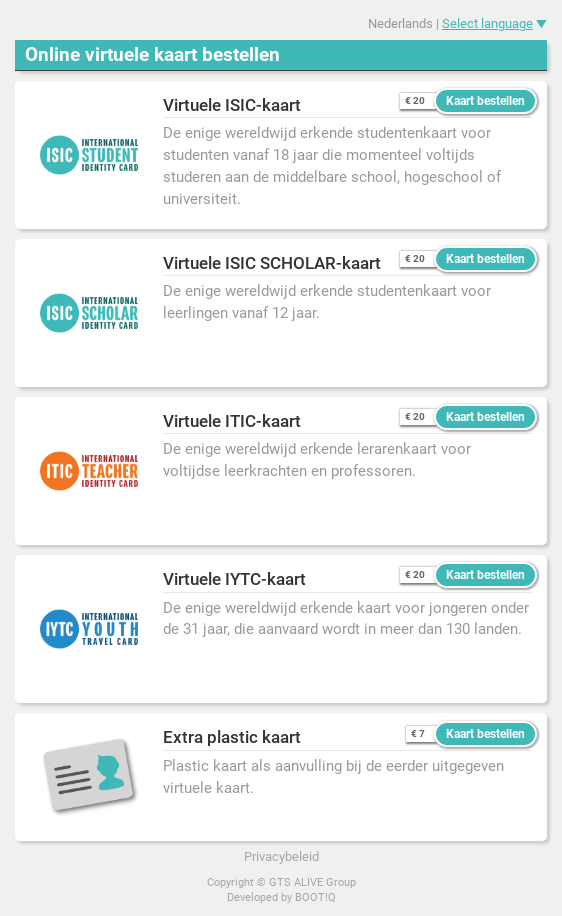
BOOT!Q (315, 897)
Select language (487, 23)
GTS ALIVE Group (312, 882)
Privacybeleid (281, 856)
